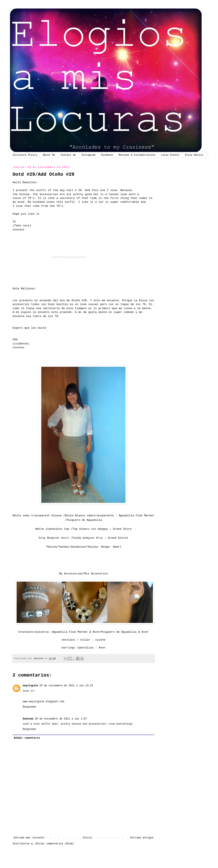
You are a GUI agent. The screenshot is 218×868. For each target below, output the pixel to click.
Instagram (88, 155)
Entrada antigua (142, 838)
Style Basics (194, 155)
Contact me (68, 155)
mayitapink (30, 686)
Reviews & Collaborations (137, 155)
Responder (30, 707)
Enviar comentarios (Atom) (55, 844)
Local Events (170, 155)
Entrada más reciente (29, 838)
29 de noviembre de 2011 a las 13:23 (66, 686)
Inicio (87, 838)
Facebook (107, 155)
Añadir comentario (27, 738)
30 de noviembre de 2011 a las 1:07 (61, 719)
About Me (49, 155)
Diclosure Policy (25, 155)
